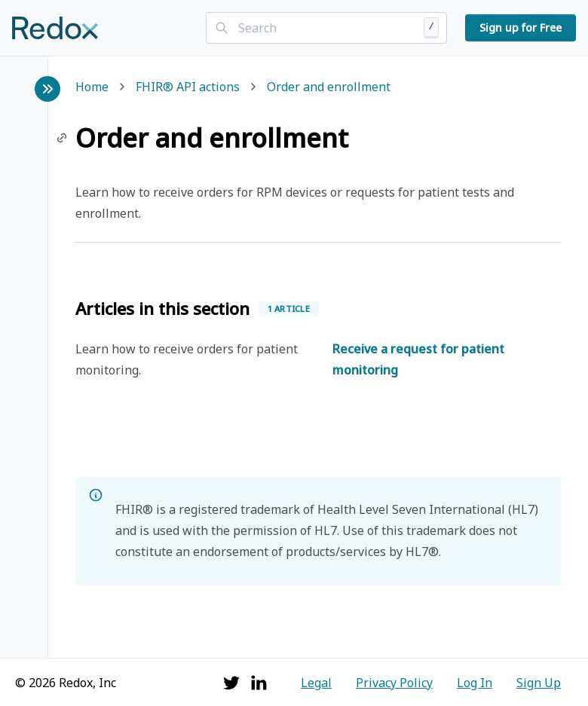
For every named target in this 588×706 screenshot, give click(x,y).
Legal (316, 683)
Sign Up (539, 683)
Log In (475, 683)
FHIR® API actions (188, 88)
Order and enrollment (329, 88)
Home (92, 88)
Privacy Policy (394, 683)
